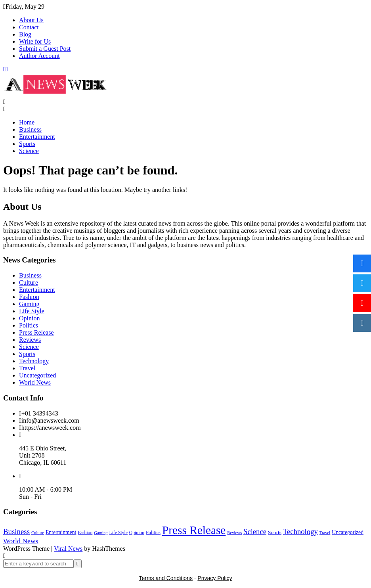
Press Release (36, 332)
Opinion (29, 318)
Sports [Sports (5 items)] (275, 532)
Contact (29, 27)
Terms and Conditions (166, 578)
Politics (29, 325)
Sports (27, 144)
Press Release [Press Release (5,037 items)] (194, 530)
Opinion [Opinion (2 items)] (137, 533)
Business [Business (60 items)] (16, 531)
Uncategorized (37, 375)
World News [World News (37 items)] (21, 541)
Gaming (29, 304)
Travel (27, 368)
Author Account (39, 56)
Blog (25, 34)
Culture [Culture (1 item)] (38, 533)
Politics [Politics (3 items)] (153, 532)
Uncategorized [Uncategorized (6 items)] (348, 532)
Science (29, 151)
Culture (29, 283)
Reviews (30, 340)
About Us (31, 20)
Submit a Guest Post (45, 49)
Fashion (29, 297)
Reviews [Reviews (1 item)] (234, 533)
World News (35, 382)
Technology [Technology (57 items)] (300, 531)
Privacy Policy (215, 578)
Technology (34, 361)
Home (27, 122)
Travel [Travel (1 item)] (325, 533)
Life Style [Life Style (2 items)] (119, 533)
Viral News (68, 549)
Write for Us (35, 41)
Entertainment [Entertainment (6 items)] (61, 532)
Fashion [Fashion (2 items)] (85, 533)
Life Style (32, 311)
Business (30, 129)
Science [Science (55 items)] (255, 531)
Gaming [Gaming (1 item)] (101, 533)
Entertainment (37, 137)
